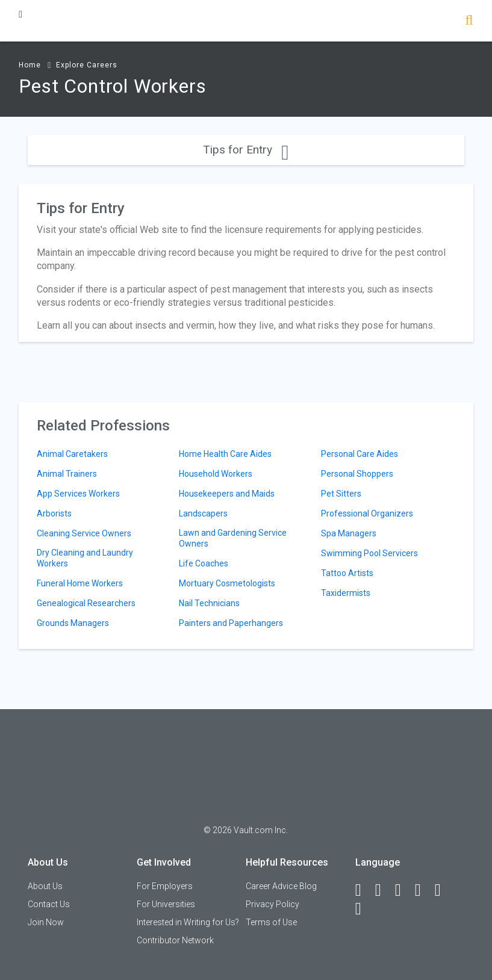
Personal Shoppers (357, 474)
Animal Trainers (67, 474)
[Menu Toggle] (20, 14)
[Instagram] (423, 890)
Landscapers (203, 513)
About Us (45, 886)
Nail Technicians (209, 603)
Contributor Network (175, 940)
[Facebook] (364, 890)
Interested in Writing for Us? (188, 922)
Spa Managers (349, 533)
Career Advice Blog (281, 886)
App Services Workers (78, 494)
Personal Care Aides (360, 454)
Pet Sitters (341, 494)
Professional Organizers (367, 513)
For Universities (166, 904)
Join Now (46, 922)
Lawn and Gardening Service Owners (233, 538)
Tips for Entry (246, 150)
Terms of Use (271, 922)
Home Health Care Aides (225, 454)
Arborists (54, 513)
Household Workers (216, 474)
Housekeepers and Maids (227, 494)
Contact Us (49, 904)
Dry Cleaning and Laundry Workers (85, 558)
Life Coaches (204, 563)
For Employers (165, 886)
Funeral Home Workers (80, 583)
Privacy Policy (272, 904)
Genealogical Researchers (86, 603)
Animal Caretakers (72, 454)
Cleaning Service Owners (84, 533)
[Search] (469, 21)
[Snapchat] (364, 909)
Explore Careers (87, 65)
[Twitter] (403, 890)
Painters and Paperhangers (231, 623)
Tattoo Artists (347, 573)
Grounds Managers (73, 623)
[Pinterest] (443, 890)
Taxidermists (346, 593)
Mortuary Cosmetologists (227, 583)
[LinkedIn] (384, 890)
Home (30, 65)
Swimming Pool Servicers (369, 553)
